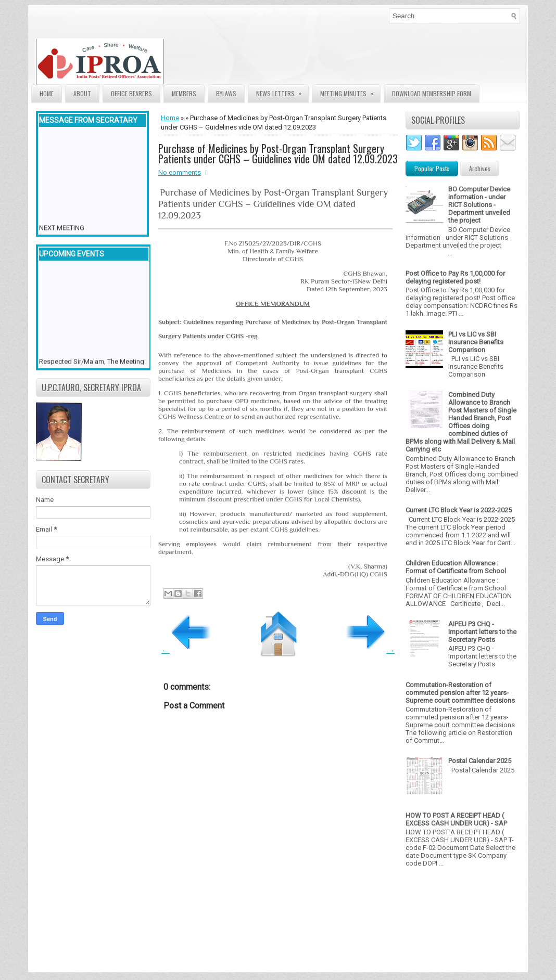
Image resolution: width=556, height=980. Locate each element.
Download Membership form (432, 93)
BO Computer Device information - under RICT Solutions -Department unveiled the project (479, 205)
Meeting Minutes (350, 91)
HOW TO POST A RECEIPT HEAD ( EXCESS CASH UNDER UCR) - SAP (456, 819)
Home (47, 93)
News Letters (282, 91)
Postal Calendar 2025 (480, 761)
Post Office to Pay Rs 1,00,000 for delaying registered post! (455, 277)
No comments (180, 172)
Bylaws (226, 93)
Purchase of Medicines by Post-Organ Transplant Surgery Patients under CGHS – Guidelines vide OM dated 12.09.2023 (278, 153)
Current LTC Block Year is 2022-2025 (459, 510)
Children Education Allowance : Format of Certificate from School (456, 567)
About (82, 93)
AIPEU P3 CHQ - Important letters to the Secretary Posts (482, 632)
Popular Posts (432, 168)
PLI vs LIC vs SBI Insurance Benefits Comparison (476, 342)
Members (184, 93)
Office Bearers (131, 93)
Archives (480, 168)
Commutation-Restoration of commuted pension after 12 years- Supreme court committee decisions (460, 693)
